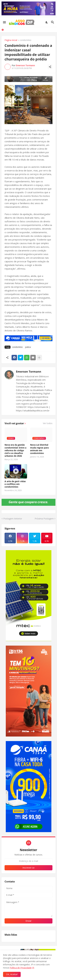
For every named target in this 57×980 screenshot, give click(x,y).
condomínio (25, 40)
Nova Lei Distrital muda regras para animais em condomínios (39, 449)
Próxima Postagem (44, 519)
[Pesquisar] (53, 22)
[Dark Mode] (47, 22)
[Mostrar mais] (39, 358)
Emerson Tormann (29, 372)
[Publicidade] (28, 79)
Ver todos (48, 423)
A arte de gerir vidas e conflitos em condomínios (15, 484)
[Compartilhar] (50, 67)
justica (28, 347)
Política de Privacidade (21, 968)
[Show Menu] (4, 22)
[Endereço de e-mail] (28, 861)
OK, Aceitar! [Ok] (12, 974)
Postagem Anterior (13, 519)
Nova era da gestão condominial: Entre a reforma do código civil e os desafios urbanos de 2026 (15, 450)
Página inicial (11, 40)
